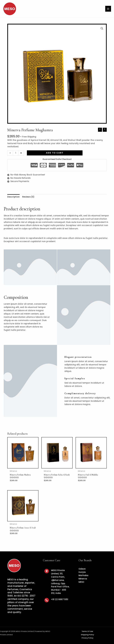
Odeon (82, 569)
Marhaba (83, 575)
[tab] (13, 197)
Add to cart (55, 153)
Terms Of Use (87, 631)
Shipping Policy (87, 635)
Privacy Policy (87, 638)
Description (13, 197)
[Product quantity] (16, 153)
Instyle (82, 572)
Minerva (83, 579)
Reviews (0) (28, 197)
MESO (81, 582)
